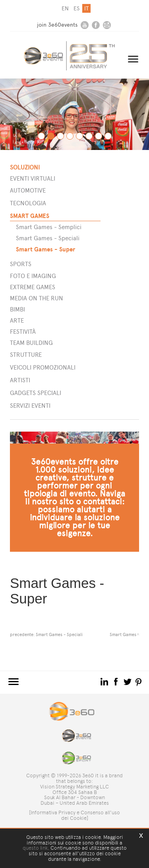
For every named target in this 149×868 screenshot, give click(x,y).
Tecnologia (28, 203)
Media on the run (37, 298)
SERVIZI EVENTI (30, 406)
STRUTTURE (26, 355)
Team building (31, 343)
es (76, 9)
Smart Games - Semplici (49, 227)
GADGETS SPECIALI (36, 393)
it (86, 9)
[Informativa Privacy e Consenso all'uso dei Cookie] (74, 815)
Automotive (28, 190)
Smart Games (123, 634)
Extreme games (33, 287)
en (65, 9)
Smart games (30, 216)
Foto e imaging (33, 276)
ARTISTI (20, 380)
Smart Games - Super (45, 249)
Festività (23, 332)
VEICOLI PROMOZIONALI (43, 367)
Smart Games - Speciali (48, 238)
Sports (21, 264)
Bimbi (17, 309)
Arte (17, 320)
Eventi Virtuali (33, 178)
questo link (35, 848)
